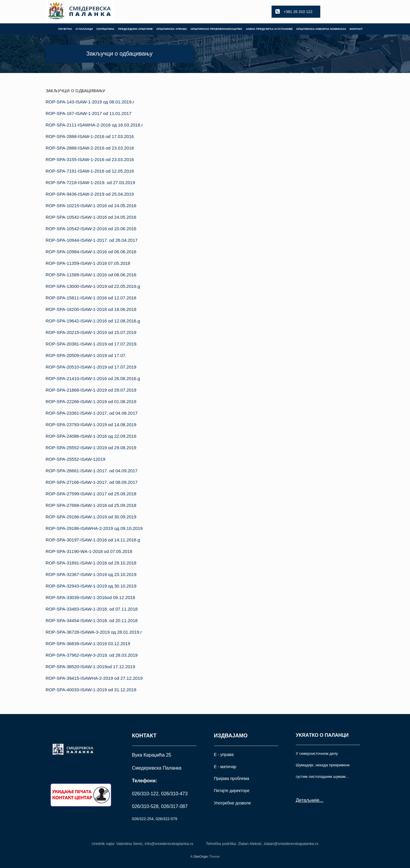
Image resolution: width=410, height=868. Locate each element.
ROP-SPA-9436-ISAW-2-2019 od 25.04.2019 (90, 194)
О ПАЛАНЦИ (84, 29)
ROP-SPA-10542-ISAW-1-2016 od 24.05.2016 (91, 217)
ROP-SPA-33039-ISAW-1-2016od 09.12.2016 (90, 597)
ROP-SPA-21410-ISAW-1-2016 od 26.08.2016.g (93, 378)
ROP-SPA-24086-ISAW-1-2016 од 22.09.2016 (91, 436)
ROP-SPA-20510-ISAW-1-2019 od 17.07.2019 (91, 367)
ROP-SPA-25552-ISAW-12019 (76, 459)
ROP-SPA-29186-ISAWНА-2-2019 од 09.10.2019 (94, 528)
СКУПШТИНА (105, 29)
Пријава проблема (232, 778)
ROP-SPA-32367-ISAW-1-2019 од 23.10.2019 (91, 574)
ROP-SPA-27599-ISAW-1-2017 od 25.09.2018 (91, 494)
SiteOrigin (201, 856)
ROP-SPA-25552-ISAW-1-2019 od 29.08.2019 (91, 448)
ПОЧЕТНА (65, 29)
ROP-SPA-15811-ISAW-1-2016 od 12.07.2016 (91, 298)
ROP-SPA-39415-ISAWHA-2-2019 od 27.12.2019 (94, 678)
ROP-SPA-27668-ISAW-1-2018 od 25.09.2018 (91, 505)
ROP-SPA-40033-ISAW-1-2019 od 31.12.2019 (91, 690)
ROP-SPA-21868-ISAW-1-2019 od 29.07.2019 (91, 390)
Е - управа (224, 755)
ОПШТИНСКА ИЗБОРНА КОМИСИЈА (321, 29)
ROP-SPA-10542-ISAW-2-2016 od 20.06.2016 (91, 229)
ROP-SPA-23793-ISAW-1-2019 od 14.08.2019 (91, 425)
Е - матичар (225, 767)
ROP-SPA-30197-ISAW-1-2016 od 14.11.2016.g (93, 540)
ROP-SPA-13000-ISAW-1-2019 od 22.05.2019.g (93, 286)
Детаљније (308, 800)
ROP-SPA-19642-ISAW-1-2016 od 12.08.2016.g (93, 321)
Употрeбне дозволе (233, 803)
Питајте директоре (232, 791)
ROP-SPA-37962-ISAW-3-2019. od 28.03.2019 (92, 655)
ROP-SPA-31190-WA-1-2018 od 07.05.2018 (89, 551)
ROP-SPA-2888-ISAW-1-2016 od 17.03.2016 (90, 136)
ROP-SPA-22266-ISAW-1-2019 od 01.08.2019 (91, 401)
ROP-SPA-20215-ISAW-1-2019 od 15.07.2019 (91, 332)
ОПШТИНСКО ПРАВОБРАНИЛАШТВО (216, 29)
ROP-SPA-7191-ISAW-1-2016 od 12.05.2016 (90, 171)
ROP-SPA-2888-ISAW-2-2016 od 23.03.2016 (90, 148)
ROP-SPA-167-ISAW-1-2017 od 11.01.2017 (89, 113)
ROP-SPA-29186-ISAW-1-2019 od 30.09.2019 (91, 517)
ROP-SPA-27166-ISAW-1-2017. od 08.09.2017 (92, 482)
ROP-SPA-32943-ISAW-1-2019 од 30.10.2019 (91, 586)
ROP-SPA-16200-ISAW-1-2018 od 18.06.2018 (91, 309)
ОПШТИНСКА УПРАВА (172, 29)
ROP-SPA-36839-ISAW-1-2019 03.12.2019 (88, 644)
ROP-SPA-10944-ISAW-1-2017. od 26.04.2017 (92, 240)
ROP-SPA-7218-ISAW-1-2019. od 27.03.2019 (90, 182)
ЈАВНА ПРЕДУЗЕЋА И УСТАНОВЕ (269, 29)
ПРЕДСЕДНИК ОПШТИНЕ (135, 29)
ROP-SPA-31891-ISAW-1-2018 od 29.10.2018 (91, 563)
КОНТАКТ (356, 29)
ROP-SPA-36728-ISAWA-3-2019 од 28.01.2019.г (94, 632)
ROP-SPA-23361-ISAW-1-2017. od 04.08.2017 (92, 413)
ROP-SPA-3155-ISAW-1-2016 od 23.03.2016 (90, 159)
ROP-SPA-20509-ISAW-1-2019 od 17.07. (86, 355)
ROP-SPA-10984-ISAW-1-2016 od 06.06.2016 (91, 252)
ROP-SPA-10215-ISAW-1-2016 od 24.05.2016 (91, 206)
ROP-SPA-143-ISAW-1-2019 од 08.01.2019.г (90, 102)
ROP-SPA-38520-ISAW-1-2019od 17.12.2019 (90, 667)
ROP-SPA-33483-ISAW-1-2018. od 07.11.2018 (92, 609)
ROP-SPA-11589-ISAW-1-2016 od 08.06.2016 (91, 275)
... (321, 800)
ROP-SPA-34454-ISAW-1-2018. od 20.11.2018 (92, 620)
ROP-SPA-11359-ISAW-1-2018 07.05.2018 (88, 263)
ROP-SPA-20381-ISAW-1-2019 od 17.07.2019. (92, 344)
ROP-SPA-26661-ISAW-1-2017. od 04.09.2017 (92, 471)
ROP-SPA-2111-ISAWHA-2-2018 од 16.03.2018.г (94, 125)
